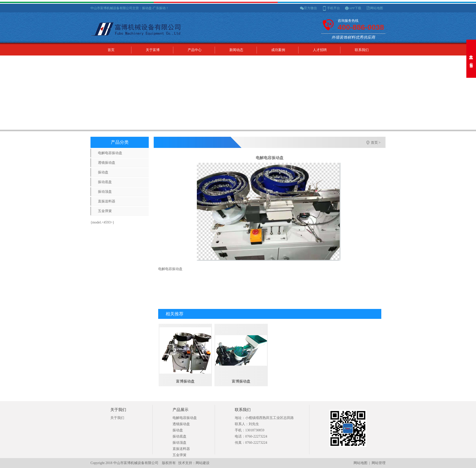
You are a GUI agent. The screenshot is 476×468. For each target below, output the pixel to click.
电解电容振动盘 (110, 153)
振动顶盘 (105, 192)
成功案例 (278, 50)
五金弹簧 (105, 211)
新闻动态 (236, 50)
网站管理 (379, 463)
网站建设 (203, 463)
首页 (111, 50)
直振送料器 (107, 201)
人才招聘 (320, 50)
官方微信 (310, 8)
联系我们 (362, 50)
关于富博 (153, 50)
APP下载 (355, 8)
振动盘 (103, 172)
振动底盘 (105, 182)
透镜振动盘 (107, 163)
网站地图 (377, 8)
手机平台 (333, 8)
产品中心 (195, 50)
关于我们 (117, 418)
